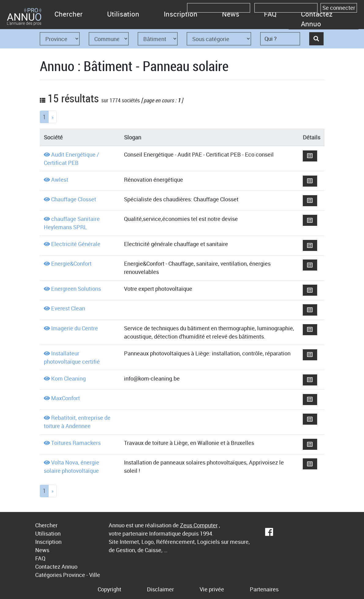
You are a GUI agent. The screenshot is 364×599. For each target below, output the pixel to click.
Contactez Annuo (317, 19)
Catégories (49, 575)
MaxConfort (66, 398)
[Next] (53, 117)
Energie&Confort (71, 263)
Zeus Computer (199, 525)
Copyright (109, 589)
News (231, 14)
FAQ (270, 14)
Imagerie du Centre (75, 328)
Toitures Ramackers (76, 443)
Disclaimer (160, 589)
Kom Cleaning (68, 378)
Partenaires (264, 589)
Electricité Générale (76, 244)
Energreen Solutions (76, 289)
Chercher (69, 14)
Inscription (181, 14)
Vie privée (212, 589)
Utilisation (123, 14)
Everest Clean (68, 308)
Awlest (60, 180)
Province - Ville (82, 575)
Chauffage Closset (74, 199)
